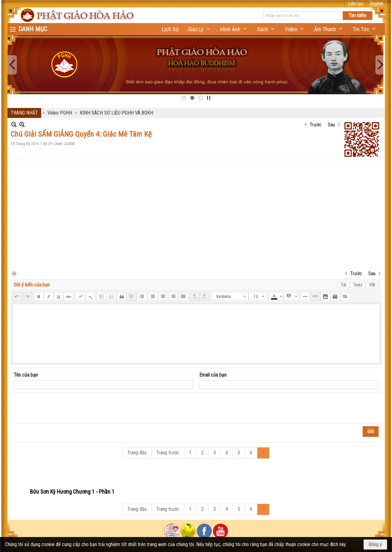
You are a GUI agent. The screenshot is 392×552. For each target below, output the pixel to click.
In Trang (14, 273)
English (377, 4)
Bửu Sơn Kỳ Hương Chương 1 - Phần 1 (72, 492)
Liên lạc (356, 4)
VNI (372, 285)
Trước (316, 125)
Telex (358, 285)
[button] (199, 29)
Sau (331, 125)
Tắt (344, 285)
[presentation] (61, 408)
